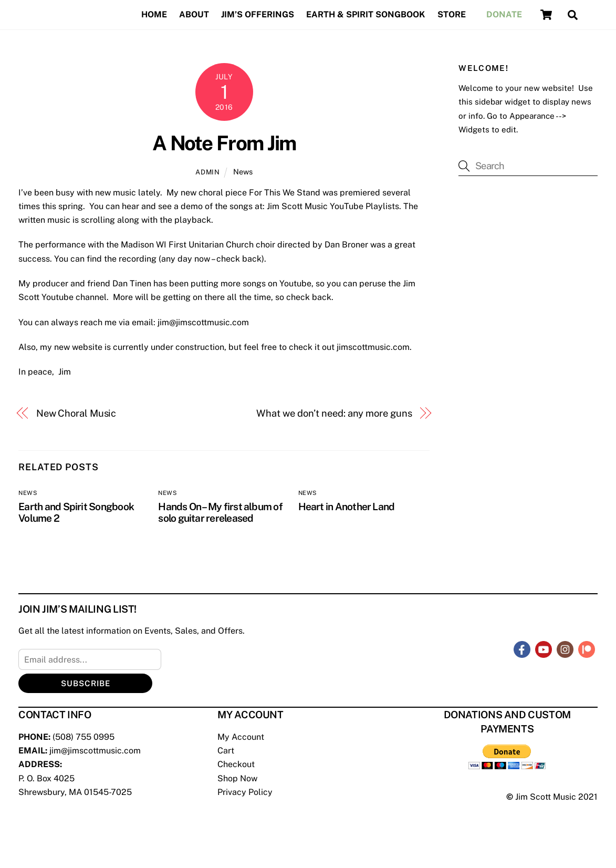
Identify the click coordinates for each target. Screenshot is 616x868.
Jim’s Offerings (258, 14)
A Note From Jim (224, 143)
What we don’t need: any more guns (334, 413)
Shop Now (237, 778)
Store (452, 14)
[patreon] (587, 649)
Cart (226, 751)
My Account (241, 737)
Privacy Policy (245, 792)
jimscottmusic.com (373, 347)
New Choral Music (76, 413)
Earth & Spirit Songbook (366, 14)
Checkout (236, 764)
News (243, 172)
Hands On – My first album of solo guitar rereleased (220, 512)
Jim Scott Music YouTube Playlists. (334, 206)
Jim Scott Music (546, 797)
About (194, 14)
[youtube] (544, 649)
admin (207, 172)
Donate (504, 14)
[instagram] (565, 649)
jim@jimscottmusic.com (203, 322)
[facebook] (522, 649)
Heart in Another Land (347, 507)
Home (154, 14)
